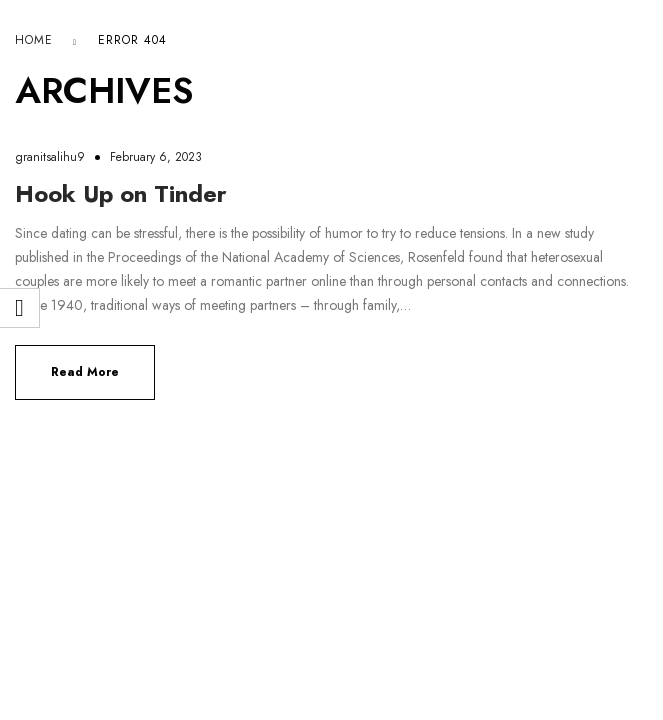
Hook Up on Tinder (121, 193)
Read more (85, 372)
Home (34, 40)
